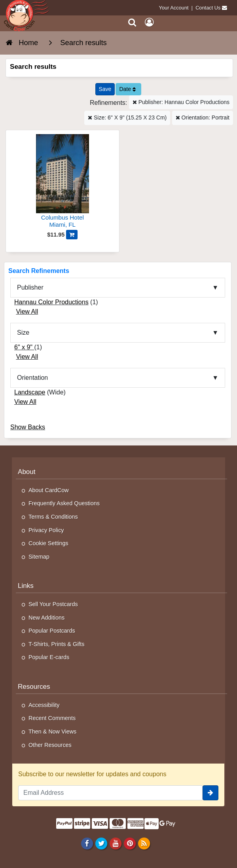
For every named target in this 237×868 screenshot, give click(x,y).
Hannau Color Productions (51, 302)
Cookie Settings (48, 543)
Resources (34, 687)
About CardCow (49, 490)
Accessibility (44, 705)
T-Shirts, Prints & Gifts (57, 644)
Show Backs (28, 427)
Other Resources (50, 745)
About (27, 472)
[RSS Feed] (144, 843)
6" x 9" (24, 347)
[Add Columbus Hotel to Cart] (72, 235)
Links (26, 586)
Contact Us (208, 8)
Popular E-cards (49, 657)
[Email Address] (110, 793)
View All (27, 312)
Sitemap (39, 557)
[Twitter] (101, 843)
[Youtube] (115, 843)
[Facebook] (87, 843)
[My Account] (149, 22)
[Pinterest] (130, 843)
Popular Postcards (52, 631)
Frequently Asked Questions (64, 503)
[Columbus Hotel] (63, 182)
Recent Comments (52, 718)
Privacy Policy (46, 530)
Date (127, 89)
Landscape (30, 392)
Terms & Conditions (53, 517)
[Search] (132, 22)
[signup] (210, 793)
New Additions (46, 618)
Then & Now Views (52, 732)
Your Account (174, 8)
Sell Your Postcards (53, 604)
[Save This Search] (105, 89)
